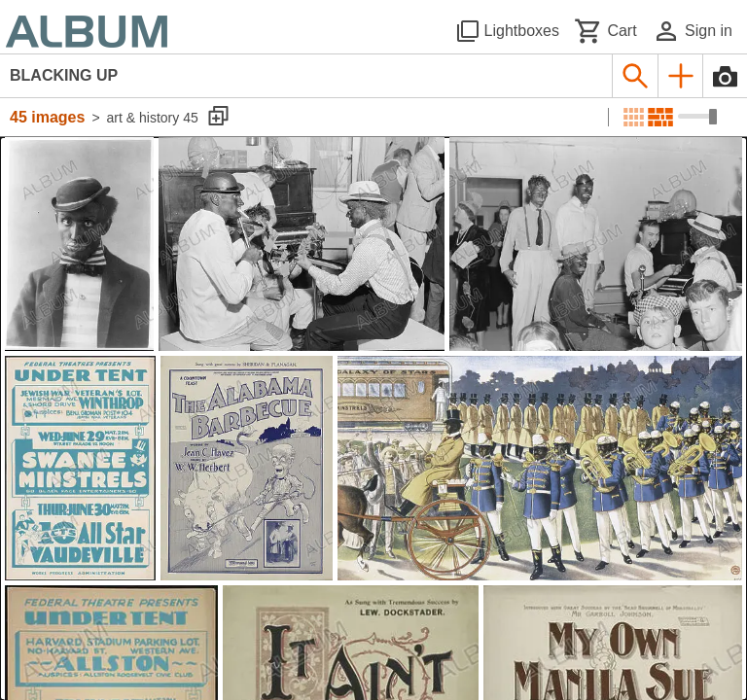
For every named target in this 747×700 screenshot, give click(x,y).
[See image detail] (79, 244)
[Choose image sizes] (697, 117)
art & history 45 (153, 118)
